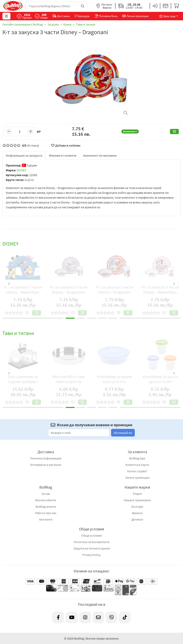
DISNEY (22, 170)
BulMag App (137, 458)
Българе (137, 506)
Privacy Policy (91, 555)
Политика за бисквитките (91, 542)
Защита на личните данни (92, 548)
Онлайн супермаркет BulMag (23, 24)
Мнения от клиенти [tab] (63, 155)
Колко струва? (137, 471)
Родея (137, 494)
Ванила (137, 513)
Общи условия (91, 535)
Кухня (67, 24)
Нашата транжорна (137, 500)
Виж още (167, 16)
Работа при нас (46, 513)
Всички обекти (46, 500)
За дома (53, 24)
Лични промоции (137, 478)
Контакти (46, 519)
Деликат (137, 519)
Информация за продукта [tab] (24, 155)
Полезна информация (46, 458)
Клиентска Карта (137, 465)
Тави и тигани (86, 24)
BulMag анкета (46, 506)
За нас (46, 494)
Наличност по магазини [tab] (100, 155)
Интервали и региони (46, 465)
